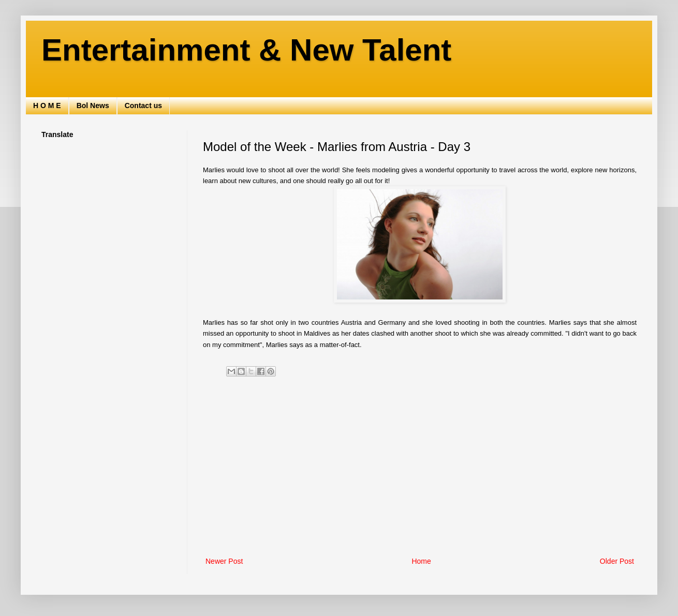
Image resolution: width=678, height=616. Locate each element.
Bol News (93, 106)
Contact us (143, 106)
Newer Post (224, 561)
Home (421, 561)
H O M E (47, 106)
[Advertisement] (420, 470)
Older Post (617, 561)
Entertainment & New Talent (246, 50)
